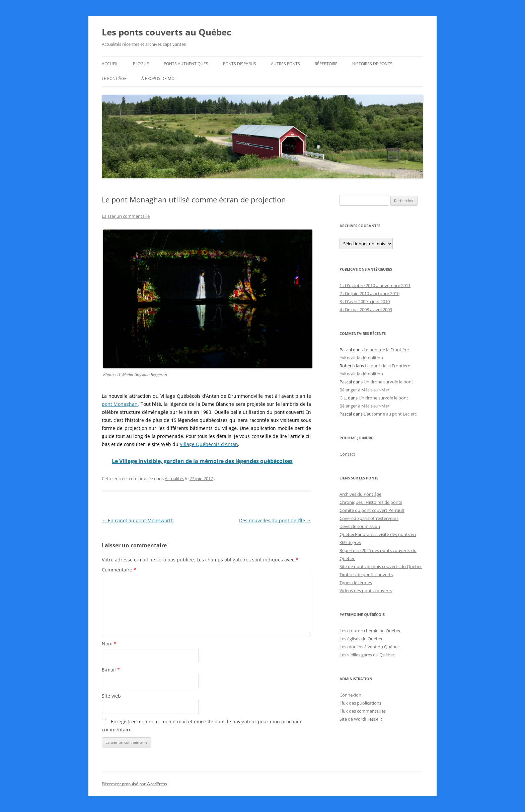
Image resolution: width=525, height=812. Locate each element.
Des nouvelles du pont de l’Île (275, 520)
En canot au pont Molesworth (138, 520)
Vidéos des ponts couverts (366, 591)
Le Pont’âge (114, 78)
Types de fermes (356, 582)
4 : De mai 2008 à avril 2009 (366, 309)
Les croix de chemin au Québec (370, 631)
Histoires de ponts (372, 64)
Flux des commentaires (363, 711)
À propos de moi (158, 78)
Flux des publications (360, 703)
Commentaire (119, 570)
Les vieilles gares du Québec (367, 655)
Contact (347, 454)
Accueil (110, 64)
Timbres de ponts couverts (366, 574)
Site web (111, 696)
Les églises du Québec (361, 639)
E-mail (111, 670)
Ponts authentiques (186, 64)
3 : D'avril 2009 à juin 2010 (365, 301)
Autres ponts (285, 64)
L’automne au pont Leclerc (390, 414)
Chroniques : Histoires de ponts (371, 502)
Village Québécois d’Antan (209, 444)
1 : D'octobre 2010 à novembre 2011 (375, 285)
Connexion (350, 695)
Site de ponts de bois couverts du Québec (381, 566)
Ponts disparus (240, 64)
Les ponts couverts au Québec (166, 32)
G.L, (343, 398)
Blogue (141, 64)
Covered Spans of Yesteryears (369, 518)
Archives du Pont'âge (360, 494)
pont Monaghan (120, 404)
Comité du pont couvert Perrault (372, 510)
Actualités (174, 478)
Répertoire (326, 64)
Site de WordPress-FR (361, 719)
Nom (109, 644)
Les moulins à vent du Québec (369, 647)
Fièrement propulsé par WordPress (134, 784)
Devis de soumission (360, 526)
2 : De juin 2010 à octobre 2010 (369, 293)
